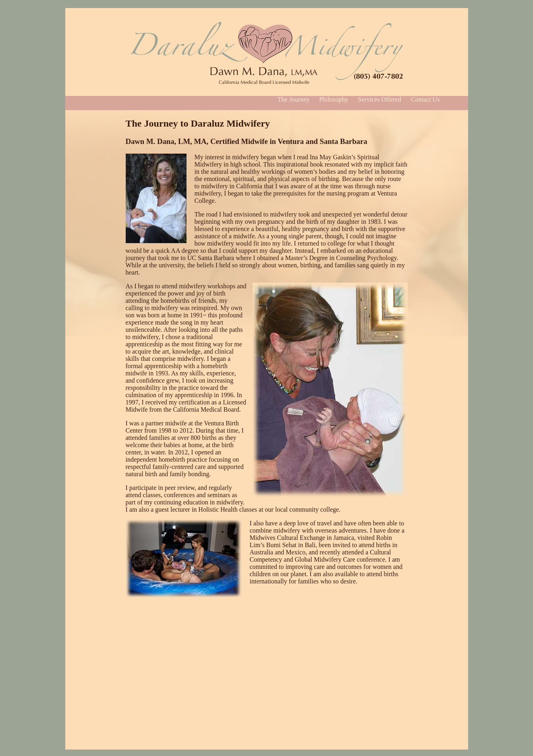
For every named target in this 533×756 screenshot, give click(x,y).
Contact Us (425, 99)
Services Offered (380, 99)
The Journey (294, 99)
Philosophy (334, 99)
